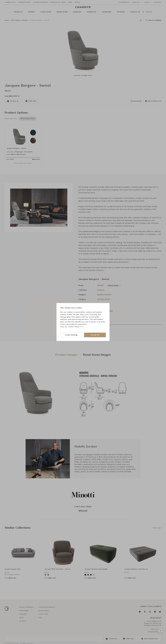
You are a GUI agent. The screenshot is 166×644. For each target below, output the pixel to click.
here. (82, 327)
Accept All (95, 335)
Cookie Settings (71, 335)
